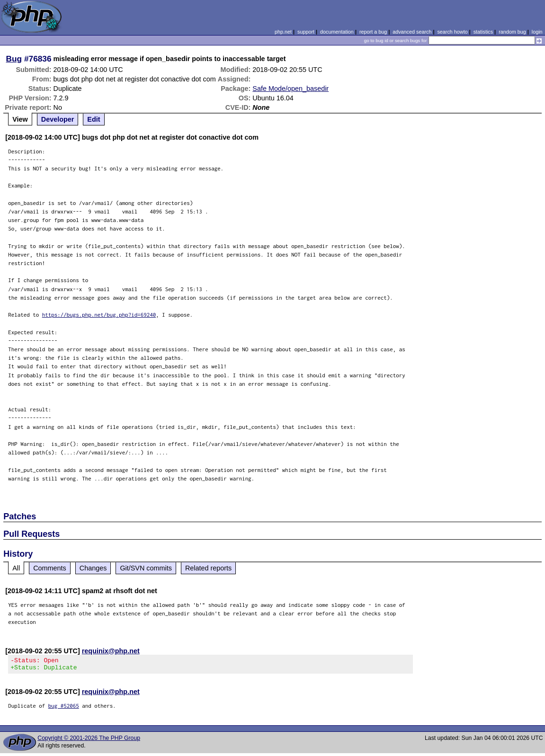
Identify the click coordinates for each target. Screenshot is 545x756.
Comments (50, 568)
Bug (14, 59)
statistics (483, 32)
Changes (93, 568)
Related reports (208, 568)
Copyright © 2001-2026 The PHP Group (89, 741)
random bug (512, 32)
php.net (283, 32)
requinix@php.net (111, 651)
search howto (452, 32)
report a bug (373, 32)
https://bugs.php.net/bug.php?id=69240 (99, 315)
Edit (94, 119)
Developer (58, 119)
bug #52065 (64, 708)
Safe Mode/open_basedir (290, 89)
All (16, 568)
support (306, 32)
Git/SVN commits (146, 568)
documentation (337, 32)
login (537, 32)
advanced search (412, 32)
